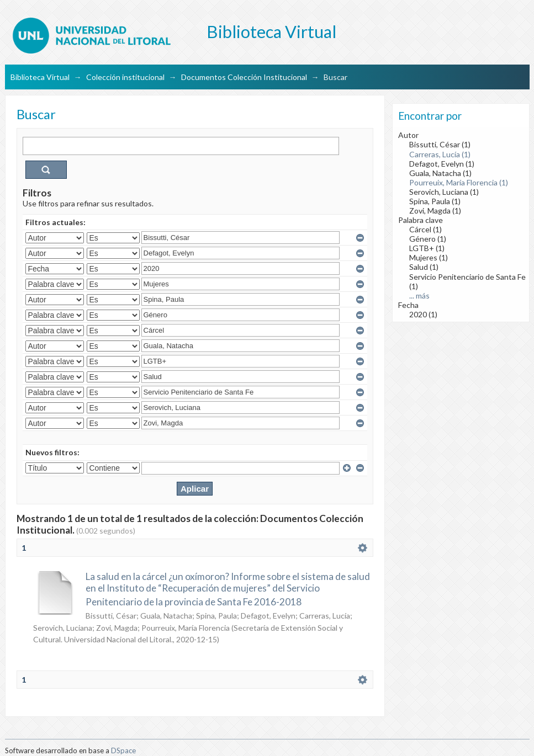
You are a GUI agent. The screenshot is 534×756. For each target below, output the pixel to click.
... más (419, 296)
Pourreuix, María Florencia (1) (459, 182)
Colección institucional (125, 77)
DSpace (123, 750)
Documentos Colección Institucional (244, 77)
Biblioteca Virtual (40, 77)
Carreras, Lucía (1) (440, 154)
